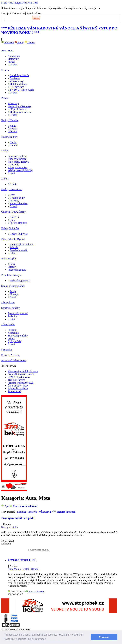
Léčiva (11, 338)
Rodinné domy (17, 198)
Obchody (14, 165)
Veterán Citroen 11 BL (22, 560)
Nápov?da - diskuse (18, 388)
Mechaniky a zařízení (21, 112)
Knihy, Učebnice (10, 120)
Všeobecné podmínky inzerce (23, 371)
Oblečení (14, 217)
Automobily (14, 56)
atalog (19, 42)
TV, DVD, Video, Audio (22, 90)
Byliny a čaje (14, 341)
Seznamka (7, 350)
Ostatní (13, 65)
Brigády (12, 267)
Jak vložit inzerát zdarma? (21, 374)
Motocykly (13, 59)
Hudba (13, 142)
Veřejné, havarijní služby (20, 170)
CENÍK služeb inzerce (19, 377)
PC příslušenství (18, 109)
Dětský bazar (8, 302)
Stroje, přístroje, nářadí (13, 286)
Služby (5, 151)
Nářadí (13, 297)
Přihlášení (33, 3)
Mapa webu (7, 3)
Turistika (12, 316)
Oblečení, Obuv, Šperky (14, 212)
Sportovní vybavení (18, 313)
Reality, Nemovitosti (12, 189)
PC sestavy (13, 103)
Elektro (5, 70)
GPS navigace (17, 87)
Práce (13, 264)
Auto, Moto (7, 51)
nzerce (30, 42)
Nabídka (21, 512)
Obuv (13, 220)
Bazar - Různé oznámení (14, 360)
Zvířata (5, 179)
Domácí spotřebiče (19, 75)
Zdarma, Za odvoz (11, 355)
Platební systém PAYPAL (21, 383)
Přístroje (14, 294)
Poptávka (32, 512)
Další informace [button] (37, 639)
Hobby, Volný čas (10, 228)
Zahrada (14, 247)
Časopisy (12, 129)
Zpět (5, 506)
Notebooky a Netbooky (19, 106)
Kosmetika (13, 333)
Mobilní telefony (18, 84)
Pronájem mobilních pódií (18, 518)
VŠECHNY (45, 512)
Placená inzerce (35, 592)
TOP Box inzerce (16, 380)
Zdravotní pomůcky (18, 336)
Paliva (13, 253)
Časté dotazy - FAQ (18, 386)
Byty (12, 195)
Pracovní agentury (17, 270)
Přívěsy (11, 62)
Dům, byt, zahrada (17, 159)
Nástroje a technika (17, 167)
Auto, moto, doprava (18, 162)
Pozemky (14, 201)
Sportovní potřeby (10, 308)
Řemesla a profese (17, 156)
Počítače (6, 98)
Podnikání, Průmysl (11, 275)
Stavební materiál (19, 250)
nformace (8, 42)
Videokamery (17, 81)
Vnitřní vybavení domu (22, 245)
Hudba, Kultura (9, 137)
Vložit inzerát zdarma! (24, 506)
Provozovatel (14, 391)
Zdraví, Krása (8, 324)
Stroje (13, 291)
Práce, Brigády (9, 259)
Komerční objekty (19, 203)
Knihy (13, 126)
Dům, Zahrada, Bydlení (13, 239)
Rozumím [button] (104, 637)
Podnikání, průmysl (20, 281)
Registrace (20, 3)
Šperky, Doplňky (18, 223)
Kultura (14, 145)
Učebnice (12, 131)
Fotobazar (15, 78)
